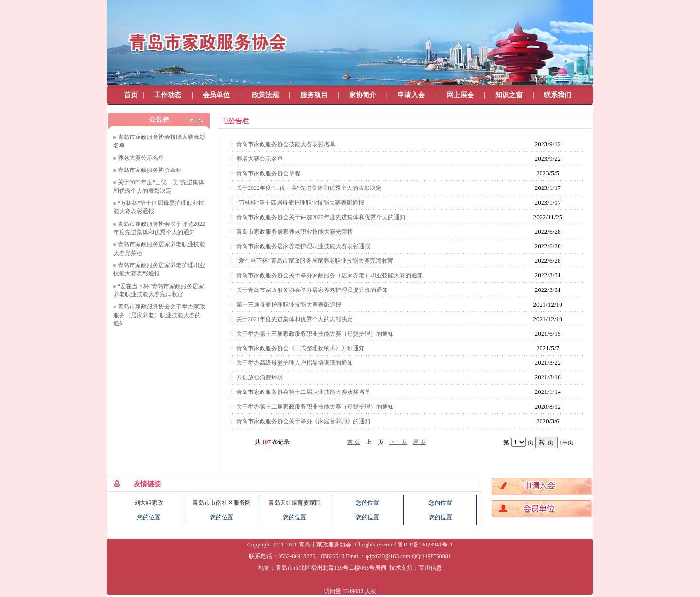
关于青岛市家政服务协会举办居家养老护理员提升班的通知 (312, 290)
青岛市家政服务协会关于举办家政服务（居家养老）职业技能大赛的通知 (159, 315)
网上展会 (460, 95)
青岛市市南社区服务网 (222, 503)
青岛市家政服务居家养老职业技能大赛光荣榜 (295, 232)
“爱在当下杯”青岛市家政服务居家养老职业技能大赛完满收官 (315, 261)
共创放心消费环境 (260, 377)
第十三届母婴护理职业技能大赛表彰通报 (289, 305)
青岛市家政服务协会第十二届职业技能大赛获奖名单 (303, 392)
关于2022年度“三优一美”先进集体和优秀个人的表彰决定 (309, 188)
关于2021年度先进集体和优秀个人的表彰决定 (295, 319)
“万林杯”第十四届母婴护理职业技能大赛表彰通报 (300, 203)
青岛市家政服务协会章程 (150, 170)
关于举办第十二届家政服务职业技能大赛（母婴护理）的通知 (315, 407)
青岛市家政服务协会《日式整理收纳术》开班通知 (300, 348)
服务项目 (314, 95)
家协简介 (363, 95)
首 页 (354, 442)
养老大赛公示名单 (141, 158)
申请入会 (411, 95)
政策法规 (265, 95)
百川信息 (430, 568)
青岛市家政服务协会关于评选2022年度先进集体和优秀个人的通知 (321, 217)
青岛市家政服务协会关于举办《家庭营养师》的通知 (303, 421)
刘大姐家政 (149, 503)
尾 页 (419, 442)
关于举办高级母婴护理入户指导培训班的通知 (295, 363)
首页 (131, 95)
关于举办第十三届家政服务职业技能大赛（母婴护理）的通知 (315, 334)
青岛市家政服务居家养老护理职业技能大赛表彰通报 (303, 246)
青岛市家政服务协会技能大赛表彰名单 (286, 144)
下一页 (398, 442)
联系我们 (558, 95)
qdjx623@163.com (388, 556)
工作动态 (168, 95)
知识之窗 (509, 95)
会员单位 (216, 95)
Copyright (259, 545)
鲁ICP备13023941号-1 (425, 545)
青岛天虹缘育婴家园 (295, 503)
